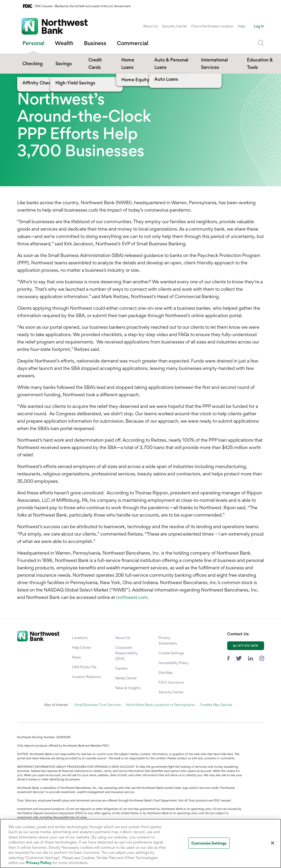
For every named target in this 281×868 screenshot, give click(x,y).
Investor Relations (86, 677)
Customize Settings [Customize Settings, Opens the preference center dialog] (209, 843)
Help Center (82, 647)
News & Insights (128, 688)
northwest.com (132, 597)
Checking (33, 63)
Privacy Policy (39, 863)
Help (241, 26)
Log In (259, 26)
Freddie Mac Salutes (216, 705)
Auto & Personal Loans (171, 63)
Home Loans (128, 63)
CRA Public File (84, 667)
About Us (150, 26)
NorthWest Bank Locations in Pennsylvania (160, 705)
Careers (122, 668)
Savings (64, 63)
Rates (77, 657)
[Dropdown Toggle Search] (261, 43)
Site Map (166, 673)
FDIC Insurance (171, 682)
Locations (80, 638)
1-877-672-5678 (247, 646)
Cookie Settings (171, 653)
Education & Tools (260, 63)
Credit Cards (95, 63)
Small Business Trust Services (98, 705)
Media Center (126, 678)
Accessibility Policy (173, 663)
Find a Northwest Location (212, 26)
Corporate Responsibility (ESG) (126, 653)
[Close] (273, 843)
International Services (214, 63)
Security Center (175, 26)
